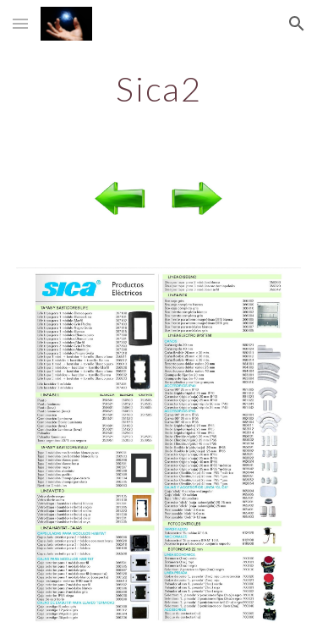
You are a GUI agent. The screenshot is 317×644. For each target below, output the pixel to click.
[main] (159, 89)
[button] (20, 23)
